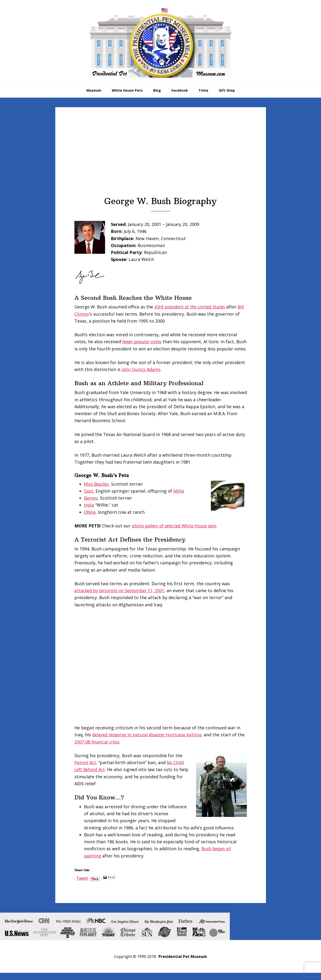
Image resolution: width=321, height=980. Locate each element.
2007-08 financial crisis (106, 749)
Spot (89, 498)
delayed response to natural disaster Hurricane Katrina (149, 742)
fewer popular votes (143, 342)
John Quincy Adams (142, 376)
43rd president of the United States (191, 307)
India (89, 512)
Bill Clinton (86, 314)
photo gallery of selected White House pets (177, 533)
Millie (180, 498)
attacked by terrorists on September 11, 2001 (122, 597)
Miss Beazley (97, 491)
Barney (91, 505)
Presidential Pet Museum (161, 42)
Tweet (83, 884)
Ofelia (90, 519)
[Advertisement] (161, 160)
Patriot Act (86, 769)
